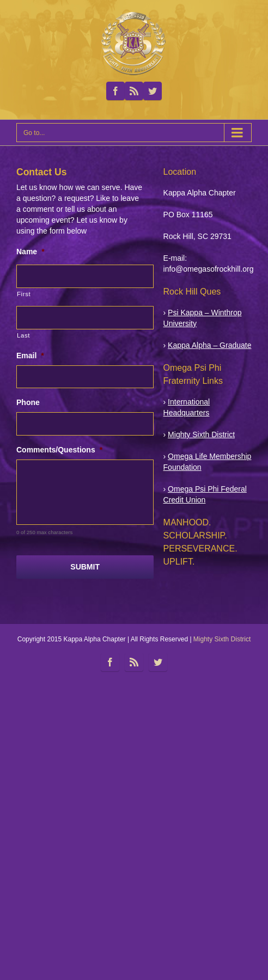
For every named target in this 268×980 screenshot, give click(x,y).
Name (31, 252)
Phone (28, 402)
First (24, 294)
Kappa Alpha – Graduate (209, 345)
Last (23, 335)
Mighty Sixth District (201, 434)
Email (30, 356)
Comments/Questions (59, 450)
